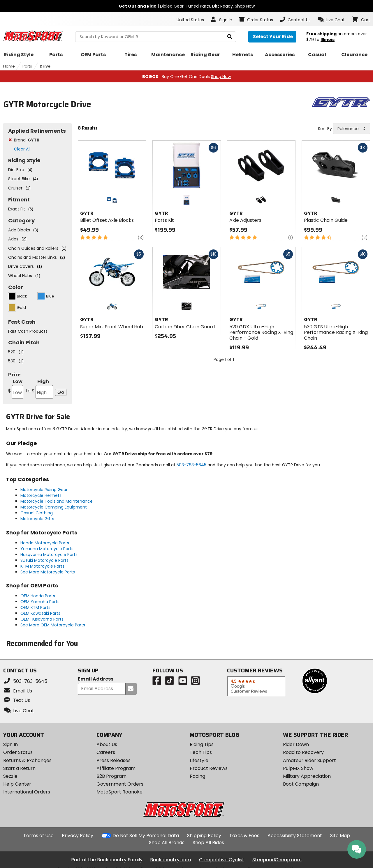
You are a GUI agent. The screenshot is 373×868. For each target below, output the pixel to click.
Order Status (18, 752)
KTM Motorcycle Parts (42, 566)
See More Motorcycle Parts (48, 572)
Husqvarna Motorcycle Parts (49, 555)
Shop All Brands (167, 843)
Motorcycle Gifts (37, 519)
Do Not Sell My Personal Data (146, 836)
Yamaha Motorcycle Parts (47, 549)
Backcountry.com (170, 860)
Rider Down (296, 744)
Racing (197, 776)
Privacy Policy (78, 836)
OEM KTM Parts (35, 607)
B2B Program (111, 776)
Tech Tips (201, 752)
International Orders (27, 792)
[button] (331, 20)
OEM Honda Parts (38, 596)
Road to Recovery (303, 752)
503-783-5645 (191, 465)
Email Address (96, 679)
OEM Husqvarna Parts (42, 619)
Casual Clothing (37, 513)
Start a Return (19, 768)
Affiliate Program (116, 768)
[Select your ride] (272, 37)
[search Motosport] (156, 37)
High (39, 388)
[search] (230, 37)
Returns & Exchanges (27, 760)
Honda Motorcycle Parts (45, 543)
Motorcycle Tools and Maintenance (57, 501)
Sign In (10, 744)
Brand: (27, 140)
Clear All (22, 149)
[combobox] (352, 129)
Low (16, 388)
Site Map (340, 836)
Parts (27, 66)
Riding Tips (202, 744)
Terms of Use (38, 836)
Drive (45, 66)
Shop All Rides (208, 843)
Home (9, 66)
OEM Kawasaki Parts (40, 613)
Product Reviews (209, 768)
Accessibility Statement (295, 836)
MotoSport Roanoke (119, 792)
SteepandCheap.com (277, 860)
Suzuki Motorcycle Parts (44, 560)
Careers (106, 752)
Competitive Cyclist (222, 860)
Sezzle (10, 776)
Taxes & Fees (244, 836)
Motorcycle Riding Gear (44, 490)
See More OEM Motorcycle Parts (53, 625)
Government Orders (120, 784)
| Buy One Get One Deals (186, 77)
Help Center (17, 784)
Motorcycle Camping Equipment (54, 507)
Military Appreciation (307, 776)
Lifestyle (199, 760)
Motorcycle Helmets (41, 495)
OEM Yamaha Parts (40, 602)
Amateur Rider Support (309, 760)
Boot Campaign (301, 784)
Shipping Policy (204, 836)
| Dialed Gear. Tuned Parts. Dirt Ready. (187, 6)
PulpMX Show (298, 768)
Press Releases (114, 760)
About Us (107, 744)
